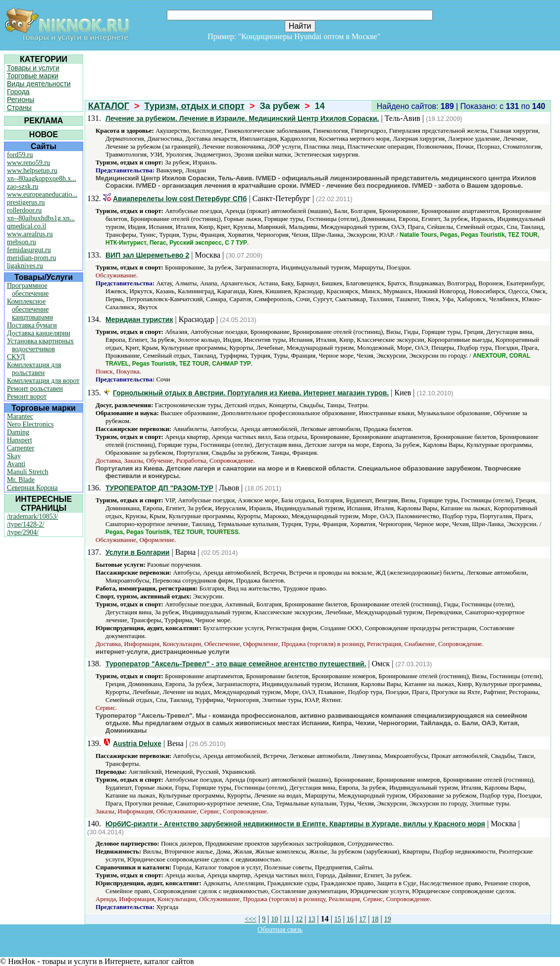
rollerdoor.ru (24, 210)
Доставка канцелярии (39, 333)
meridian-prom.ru (31, 258)
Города (18, 92)
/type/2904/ (23, 532)
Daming (18, 432)
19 (388, 919)
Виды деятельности (39, 84)
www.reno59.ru (28, 163)
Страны (19, 107)
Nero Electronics (30, 424)
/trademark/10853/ (32, 516)
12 (299, 919)
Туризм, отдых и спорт (195, 106)
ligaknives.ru (25, 266)
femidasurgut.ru (29, 250)
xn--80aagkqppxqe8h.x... (42, 179)
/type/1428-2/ (25, 524)
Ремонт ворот (27, 397)
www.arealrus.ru (30, 234)
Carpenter (21, 448)
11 (287, 919)
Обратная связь (280, 930)
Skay (14, 456)
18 (375, 919)
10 (274, 919)
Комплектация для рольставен (34, 369)
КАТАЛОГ (109, 106)
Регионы (21, 100)
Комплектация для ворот (43, 381)
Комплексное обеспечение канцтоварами (30, 309)
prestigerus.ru (26, 202)
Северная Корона (32, 488)
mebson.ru (22, 242)
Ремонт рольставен (35, 389)
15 (338, 919)
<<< (251, 919)
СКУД (16, 357)
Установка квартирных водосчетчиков (40, 345)
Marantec (20, 416)
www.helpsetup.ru (32, 171)
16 (350, 919)
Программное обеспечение (28, 290)
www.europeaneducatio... (42, 194)
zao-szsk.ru (23, 187)
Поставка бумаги (32, 325)
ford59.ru (20, 155)
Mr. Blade (21, 480)
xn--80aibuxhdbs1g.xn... (41, 218)
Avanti (16, 464)
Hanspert (20, 440)
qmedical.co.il (26, 226)
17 (362, 919)
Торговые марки (33, 76)
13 (311, 919)
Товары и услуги (33, 68)
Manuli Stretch (28, 472)
